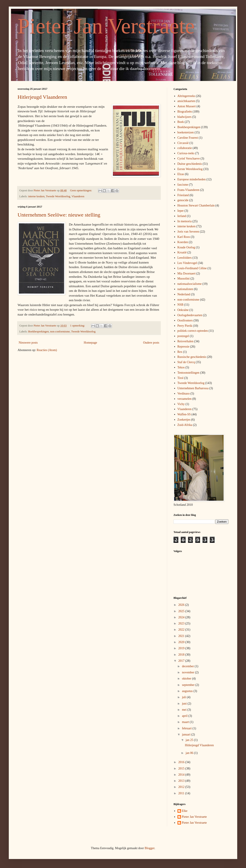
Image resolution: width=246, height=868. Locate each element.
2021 (182, 636)
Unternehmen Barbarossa (193, 388)
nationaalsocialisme (190, 284)
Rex (180, 352)
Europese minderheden (192, 179)
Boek (181, 122)
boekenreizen (186, 132)
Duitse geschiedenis (190, 164)
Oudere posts (151, 343)
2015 (182, 768)
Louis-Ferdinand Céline (192, 268)
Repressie (183, 347)
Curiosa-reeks (186, 153)
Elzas (181, 174)
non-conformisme (60, 332)
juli (184, 697)
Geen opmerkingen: (81, 190)
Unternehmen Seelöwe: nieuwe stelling (59, 215)
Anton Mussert (187, 106)
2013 (182, 781)
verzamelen (185, 399)
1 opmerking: (78, 326)
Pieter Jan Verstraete (106, 26)
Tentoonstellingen (188, 373)
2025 (182, 611)
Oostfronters (185, 320)
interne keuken (36, 196)
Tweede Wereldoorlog (58, 196)
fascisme (183, 185)
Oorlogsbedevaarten (190, 315)
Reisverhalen (185, 341)
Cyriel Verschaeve (189, 159)
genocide (183, 200)
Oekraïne (183, 310)
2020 (182, 642)
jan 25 (190, 740)
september (189, 685)
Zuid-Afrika (185, 425)
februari (187, 728)
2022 (182, 630)
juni (185, 704)
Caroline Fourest (188, 138)
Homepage (90, 343)
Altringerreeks (186, 96)
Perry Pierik (185, 326)
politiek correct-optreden (193, 331)
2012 (182, 787)
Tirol (181, 378)
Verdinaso (184, 394)
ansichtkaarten (186, 101)
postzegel (183, 336)
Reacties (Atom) (47, 350)
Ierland (182, 216)
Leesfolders (185, 258)
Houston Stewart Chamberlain (196, 205)
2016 (182, 762)
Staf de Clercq (186, 362)
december (188, 666)
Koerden (183, 242)
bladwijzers (185, 117)
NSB (180, 305)
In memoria (185, 221)
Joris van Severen (188, 232)
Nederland (184, 294)
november (188, 672)
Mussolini (184, 279)
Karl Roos (184, 237)
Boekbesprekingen (38, 332)
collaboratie (185, 148)
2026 (182, 605)
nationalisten (185, 289)
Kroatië (182, 252)
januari (186, 734)
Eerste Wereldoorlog (190, 169)
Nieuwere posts (28, 343)
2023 (182, 623)
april (185, 716)
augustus (188, 691)
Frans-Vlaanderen (188, 190)
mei (185, 710)
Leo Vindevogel (187, 263)
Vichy (181, 404)
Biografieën (185, 112)
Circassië (183, 143)
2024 (182, 617)
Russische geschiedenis (192, 357)
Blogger (150, 848)
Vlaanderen (78, 196)
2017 (182, 661)
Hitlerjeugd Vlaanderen (42, 97)
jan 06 (190, 753)
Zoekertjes (184, 420)
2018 (182, 655)
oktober (187, 679)
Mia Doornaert (187, 273)
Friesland (183, 195)
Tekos (181, 367)
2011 (182, 793)
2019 (182, 648)
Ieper (181, 211)
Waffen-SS (184, 414)
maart (186, 722)
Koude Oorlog (186, 247)
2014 (182, 775)
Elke (185, 811)
